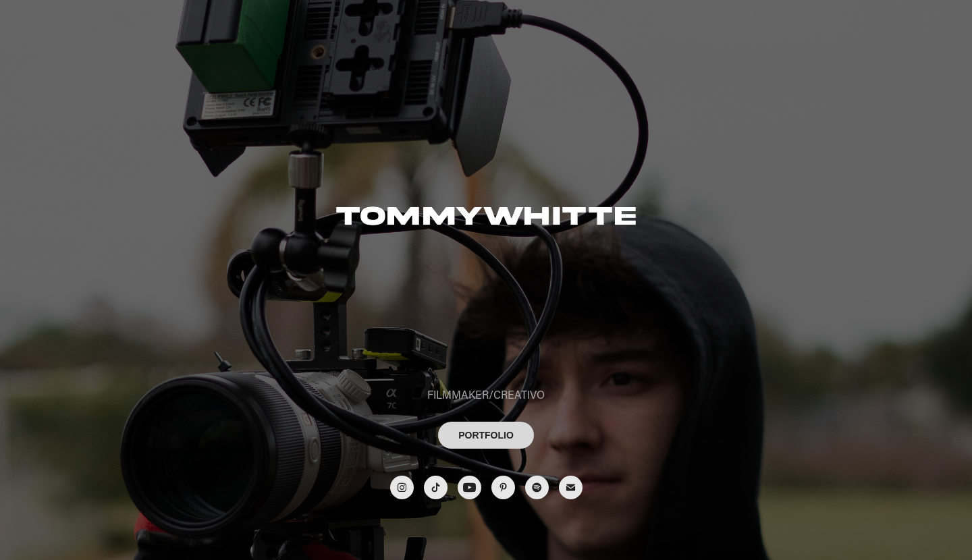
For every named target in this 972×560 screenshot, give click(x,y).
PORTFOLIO (486, 435)
